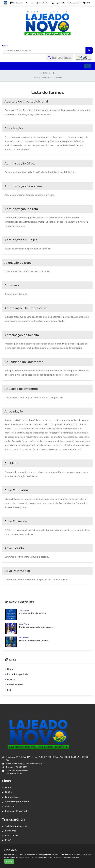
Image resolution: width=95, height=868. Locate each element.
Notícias (8, 792)
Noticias (11, 679)
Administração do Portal (16, 802)
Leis (9, 690)
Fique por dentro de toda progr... (36, 627)
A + (27, 3)
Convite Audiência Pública (33, 613)
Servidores (9, 831)
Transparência (60, 57)
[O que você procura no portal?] (89, 50)
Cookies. (11, 850)
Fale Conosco (10, 797)
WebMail (8, 806)
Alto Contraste (17, 3)
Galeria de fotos (15, 684)
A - (33, 3)
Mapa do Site (58, 3)
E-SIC (6, 840)
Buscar (47, 49)
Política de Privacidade (15, 811)
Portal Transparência (18, 674)
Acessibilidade (43, 3)
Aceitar (9, 861)
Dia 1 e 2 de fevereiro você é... (34, 641)
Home (36, 77)
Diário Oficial (10, 835)
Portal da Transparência (15, 826)
